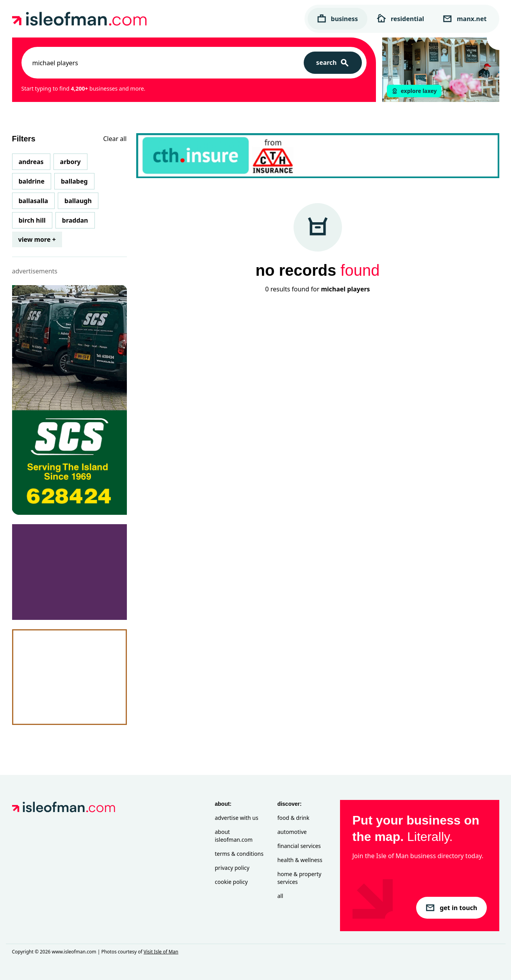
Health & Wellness (300, 860)
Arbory (70, 162)
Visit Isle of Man (161, 952)
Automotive (292, 832)
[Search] (333, 63)
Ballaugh (78, 201)
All (280, 896)
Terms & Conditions (239, 854)
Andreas (31, 162)
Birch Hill (32, 220)
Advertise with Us (236, 818)
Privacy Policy (232, 868)
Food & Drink (293, 818)
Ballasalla (34, 201)
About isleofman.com (234, 836)
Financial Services (299, 846)
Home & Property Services (299, 878)
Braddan (75, 220)
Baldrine (32, 181)
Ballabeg (74, 181)
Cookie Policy (231, 882)
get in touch (451, 908)
